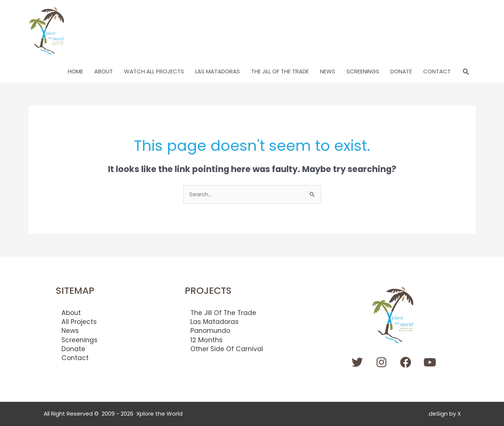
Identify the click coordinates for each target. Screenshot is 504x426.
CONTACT (437, 72)
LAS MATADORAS (218, 72)
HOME (75, 72)
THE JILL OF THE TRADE (280, 72)
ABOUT (104, 72)
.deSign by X (444, 414)
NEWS (328, 72)
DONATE (401, 72)
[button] (466, 72)
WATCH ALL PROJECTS (154, 72)
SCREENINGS (363, 72)
